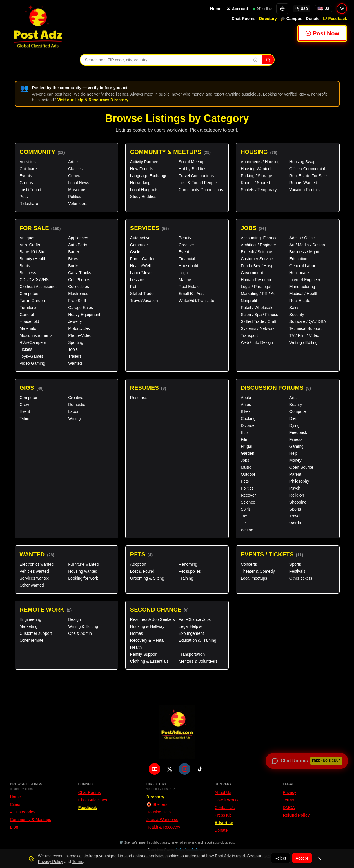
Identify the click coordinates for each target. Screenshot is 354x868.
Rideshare (29, 204)
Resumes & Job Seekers (153, 619)
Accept (302, 858)
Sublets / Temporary (259, 190)
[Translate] (282, 9)
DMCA (289, 808)
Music (246, 467)
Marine (185, 280)
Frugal (246, 446)
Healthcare (299, 273)
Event (184, 252)
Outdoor (248, 474)
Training (186, 578)
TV (243, 523)
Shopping (298, 502)
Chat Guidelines (93, 800)
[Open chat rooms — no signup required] (307, 761)
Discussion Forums (276, 388)
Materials (28, 328)
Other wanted (32, 585)
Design (75, 619)
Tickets (26, 349)
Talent (25, 418)
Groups (26, 183)
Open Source (301, 467)
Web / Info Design (257, 342)
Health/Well (140, 266)
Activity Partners (145, 162)
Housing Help (159, 812)
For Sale (40, 228)
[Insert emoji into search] (255, 60)
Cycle (135, 252)
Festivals (297, 571)
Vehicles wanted (34, 571)
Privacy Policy (51, 862)
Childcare (28, 169)
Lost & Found (142, 571)
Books (74, 266)
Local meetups (254, 578)
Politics (75, 197)
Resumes (148, 388)
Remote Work (46, 610)
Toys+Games (32, 356)
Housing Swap (302, 162)
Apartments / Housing (260, 162)
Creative (186, 245)
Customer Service (257, 259)
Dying (295, 425)
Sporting (76, 342)
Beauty (185, 238)
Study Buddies (143, 197)
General (75, 176)
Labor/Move (141, 273)
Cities (15, 804)
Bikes (73, 259)
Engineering (31, 619)
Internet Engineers (306, 280)
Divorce (247, 425)
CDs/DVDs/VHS (34, 280)
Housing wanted (83, 571)
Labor (73, 411)
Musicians (77, 190)
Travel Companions (196, 176)
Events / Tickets (272, 555)
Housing (259, 152)
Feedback (335, 19)
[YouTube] (155, 769)
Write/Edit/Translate (196, 301)
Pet (133, 287)
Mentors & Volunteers (198, 661)
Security (297, 315)
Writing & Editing (83, 626)
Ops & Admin (80, 633)
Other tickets (301, 578)
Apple (246, 398)
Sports (295, 509)
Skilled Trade (142, 294)
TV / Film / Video (304, 335)
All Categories (23, 812)
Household (29, 321)
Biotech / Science (256, 252)
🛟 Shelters (157, 804)
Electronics (78, 294)
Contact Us (225, 808)
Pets (24, 197)
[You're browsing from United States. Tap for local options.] (323, 9)
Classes (75, 169)
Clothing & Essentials (149, 661)
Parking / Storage (256, 176)
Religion (297, 495)
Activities (28, 162)
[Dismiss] (320, 859)
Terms (288, 800)
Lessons (138, 280)
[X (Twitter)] (170, 769)
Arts (293, 398)
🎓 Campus (291, 19)
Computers (30, 294)
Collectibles (79, 287)
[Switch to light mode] (342, 9)
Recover (248, 495)
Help (294, 453)
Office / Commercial (307, 169)
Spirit (245, 509)
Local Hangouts (144, 190)
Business (28, 273)
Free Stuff (77, 301)
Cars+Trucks (80, 273)
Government (252, 273)
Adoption (138, 564)
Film (244, 439)
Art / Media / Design (307, 245)
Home (216, 9)
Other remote (32, 640)
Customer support (36, 633)
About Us (223, 792)
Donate (313, 19)
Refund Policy (296, 815)
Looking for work (83, 578)
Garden (247, 453)
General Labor (302, 266)
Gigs (32, 388)
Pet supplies (190, 571)
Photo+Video (80, 335)
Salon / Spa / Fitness (259, 315)
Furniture (28, 308)
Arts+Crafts (30, 245)
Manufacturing (302, 287)
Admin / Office (302, 238)
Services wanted (35, 578)
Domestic (77, 405)
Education (298, 259)
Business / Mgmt (304, 252)
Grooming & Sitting (147, 578)
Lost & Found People (198, 183)
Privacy (289, 792)
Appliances (78, 238)
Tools (73, 349)
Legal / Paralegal (256, 287)
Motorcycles (79, 328)
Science (248, 502)
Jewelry (75, 321)
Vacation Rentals (305, 190)
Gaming (296, 446)
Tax (244, 516)
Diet (293, 418)
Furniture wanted (83, 564)
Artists (74, 162)
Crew (24, 405)
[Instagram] (185, 769)
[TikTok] (200, 769)
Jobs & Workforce (162, 820)
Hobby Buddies (192, 169)
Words (295, 523)
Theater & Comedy (258, 571)
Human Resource (256, 280)
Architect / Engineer (258, 245)
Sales (294, 308)
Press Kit (223, 815)
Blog (14, 827)
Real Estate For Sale (308, 176)
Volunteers (78, 204)
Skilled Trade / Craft (258, 321)
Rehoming (188, 564)
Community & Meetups (170, 152)
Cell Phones (79, 280)
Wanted (75, 363)
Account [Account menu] (237, 9)
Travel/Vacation (144, 301)
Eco (244, 432)
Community (42, 152)
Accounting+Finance (259, 238)
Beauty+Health (33, 259)
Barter (74, 252)
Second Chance (159, 610)
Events (26, 176)
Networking (140, 183)
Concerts (249, 564)
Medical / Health (304, 294)
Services (150, 228)
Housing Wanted (256, 169)
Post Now (322, 33)
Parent (295, 474)
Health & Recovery (163, 827)
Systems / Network (258, 328)
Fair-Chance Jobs (195, 619)
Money (295, 460)
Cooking (248, 418)
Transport (249, 335)
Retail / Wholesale (257, 308)
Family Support (144, 654)
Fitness (296, 439)
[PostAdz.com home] (177, 732)
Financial (187, 259)
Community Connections (201, 190)
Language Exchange (149, 176)
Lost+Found (30, 190)
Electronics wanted (37, 564)
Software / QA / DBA (308, 321)
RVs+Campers (33, 342)
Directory (268, 19)
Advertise (224, 823)
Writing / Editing (304, 342)
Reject (280, 858)
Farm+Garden (32, 301)
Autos (246, 405)
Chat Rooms (244, 19)
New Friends (142, 169)
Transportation (192, 654)
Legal (184, 273)
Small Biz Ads (191, 294)
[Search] (268, 60)
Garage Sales (81, 308)
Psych (295, 488)
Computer (139, 245)
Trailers (75, 356)
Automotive (140, 238)
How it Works (226, 800)
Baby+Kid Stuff (33, 252)
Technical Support (305, 328)
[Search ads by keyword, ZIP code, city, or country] (164, 60)
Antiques (28, 238)
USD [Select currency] (302, 9)
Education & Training (197, 640)
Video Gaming (32, 363)
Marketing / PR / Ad (258, 294)
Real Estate (189, 287)
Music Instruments (36, 335)
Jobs (253, 228)
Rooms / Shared (255, 183)
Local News (79, 183)
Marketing (29, 626)
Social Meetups (193, 162)
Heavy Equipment (84, 315)
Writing (74, 418)
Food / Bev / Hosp (257, 266)
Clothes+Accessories (39, 287)
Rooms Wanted (303, 183)
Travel (295, 516)
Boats (25, 266)
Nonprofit (249, 301)
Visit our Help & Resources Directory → (96, 100)
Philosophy (299, 481)
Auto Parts (78, 245)
